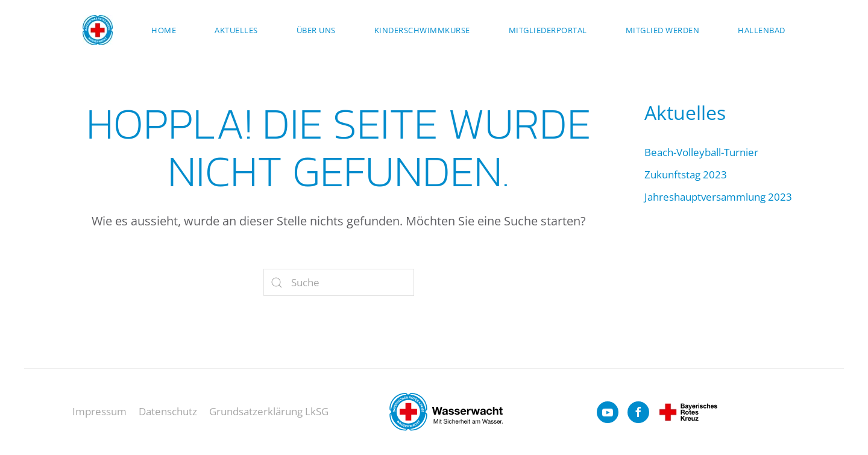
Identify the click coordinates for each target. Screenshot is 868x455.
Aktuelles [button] (236, 30)
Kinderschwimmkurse (422, 30)
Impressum (99, 411)
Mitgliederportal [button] (548, 30)
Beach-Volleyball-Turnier (701, 152)
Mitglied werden (663, 30)
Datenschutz (168, 411)
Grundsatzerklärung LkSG (269, 411)
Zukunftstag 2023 (686, 174)
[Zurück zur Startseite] (98, 30)
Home (164, 30)
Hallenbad (762, 30)
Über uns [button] (316, 30)
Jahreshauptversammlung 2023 (718, 197)
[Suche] (339, 282)
